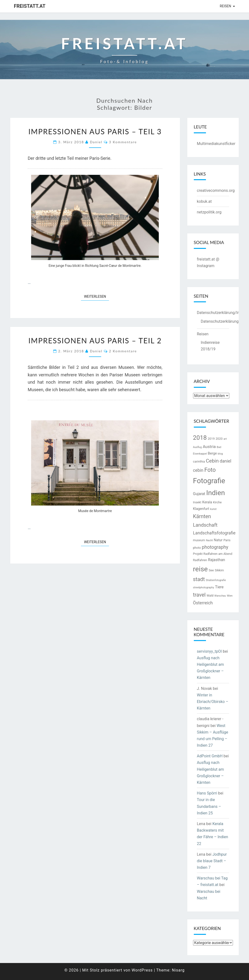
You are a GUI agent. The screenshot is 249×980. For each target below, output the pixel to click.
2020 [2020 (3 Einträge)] (219, 439)
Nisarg (178, 970)
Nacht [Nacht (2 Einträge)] (209, 540)
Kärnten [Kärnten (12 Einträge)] (202, 516)
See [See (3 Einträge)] (211, 570)
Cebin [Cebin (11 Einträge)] (212, 461)
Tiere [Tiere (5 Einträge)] (219, 587)
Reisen (226, 6)
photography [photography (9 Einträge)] (215, 547)
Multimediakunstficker (216, 144)
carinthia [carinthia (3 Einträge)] (199, 461)
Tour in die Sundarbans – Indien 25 (209, 806)
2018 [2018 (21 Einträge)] (200, 438)
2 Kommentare (123, 351)
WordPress (142, 970)
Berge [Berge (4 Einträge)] (212, 453)
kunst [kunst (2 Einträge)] (213, 509)
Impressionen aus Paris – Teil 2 (95, 340)
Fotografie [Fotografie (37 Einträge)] (209, 481)
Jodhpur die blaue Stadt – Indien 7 (212, 861)
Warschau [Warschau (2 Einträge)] (220, 596)
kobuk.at (204, 201)
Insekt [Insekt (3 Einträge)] (197, 502)
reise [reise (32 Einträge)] (200, 569)
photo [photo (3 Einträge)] (197, 548)
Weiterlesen (96, 296)
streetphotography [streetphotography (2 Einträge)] (204, 587)
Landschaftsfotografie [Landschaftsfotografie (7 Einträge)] (214, 533)
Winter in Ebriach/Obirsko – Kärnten (213, 702)
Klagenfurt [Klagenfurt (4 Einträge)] (201, 509)
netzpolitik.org (209, 212)
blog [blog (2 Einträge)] (220, 454)
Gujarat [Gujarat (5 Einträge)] (199, 494)
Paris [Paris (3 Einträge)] (227, 540)
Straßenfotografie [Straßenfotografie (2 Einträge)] (216, 580)
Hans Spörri (207, 793)
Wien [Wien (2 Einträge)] (230, 596)
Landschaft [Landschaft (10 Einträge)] (205, 525)
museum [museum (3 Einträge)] (199, 540)
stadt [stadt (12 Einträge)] (199, 579)
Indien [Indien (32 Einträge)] (216, 493)
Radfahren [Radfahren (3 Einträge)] (200, 560)
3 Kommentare (123, 142)
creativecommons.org (216, 190)
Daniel (96, 142)
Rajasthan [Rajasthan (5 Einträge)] (217, 560)
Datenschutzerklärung (220, 321)
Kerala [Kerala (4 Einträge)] (207, 502)
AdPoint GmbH (210, 756)
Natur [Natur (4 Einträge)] (218, 540)
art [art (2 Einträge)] (225, 439)
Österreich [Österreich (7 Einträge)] (203, 603)
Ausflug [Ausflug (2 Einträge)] (197, 447)
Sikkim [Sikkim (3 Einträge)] (219, 570)
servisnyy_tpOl (209, 651)
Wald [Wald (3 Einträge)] (210, 596)
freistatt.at (30, 6)
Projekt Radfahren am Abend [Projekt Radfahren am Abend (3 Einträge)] (213, 554)
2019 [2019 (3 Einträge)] (211, 439)
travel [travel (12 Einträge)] (199, 595)
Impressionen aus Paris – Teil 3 (95, 131)
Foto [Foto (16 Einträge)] (210, 470)
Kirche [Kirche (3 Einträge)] (217, 502)
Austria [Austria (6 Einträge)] (209, 447)
